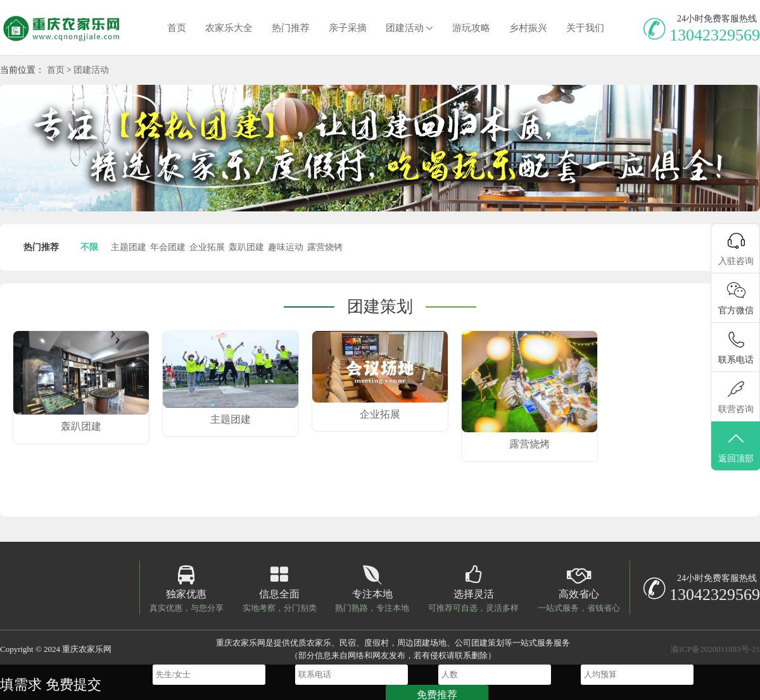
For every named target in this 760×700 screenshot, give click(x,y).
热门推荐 (291, 28)
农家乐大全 (229, 28)
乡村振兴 (528, 28)
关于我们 (585, 28)
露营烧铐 (325, 247)
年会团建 (168, 247)
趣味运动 (286, 247)
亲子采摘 (348, 28)
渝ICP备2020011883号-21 (715, 649)
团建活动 (405, 28)
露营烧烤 (529, 444)
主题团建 (129, 247)
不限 (89, 247)
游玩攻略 (471, 28)
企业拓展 (207, 247)
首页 (177, 28)
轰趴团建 (246, 247)
